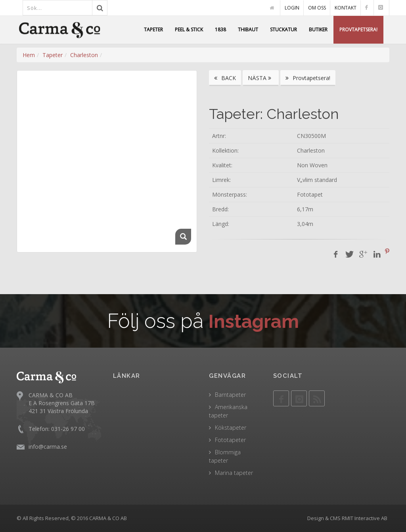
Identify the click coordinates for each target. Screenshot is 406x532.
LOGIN (292, 8)
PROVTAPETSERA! (358, 30)
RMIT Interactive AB (365, 518)
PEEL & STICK (189, 30)
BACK (225, 78)
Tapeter (53, 55)
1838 (220, 30)
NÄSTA (261, 78)
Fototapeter (230, 440)
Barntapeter (230, 395)
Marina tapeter (234, 473)
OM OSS (317, 8)
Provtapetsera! (308, 78)
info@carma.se (48, 447)
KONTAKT (346, 8)
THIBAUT (248, 30)
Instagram (254, 321)
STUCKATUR (283, 30)
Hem (29, 55)
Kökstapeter (231, 428)
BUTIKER (318, 30)
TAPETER (153, 30)
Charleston (84, 55)
